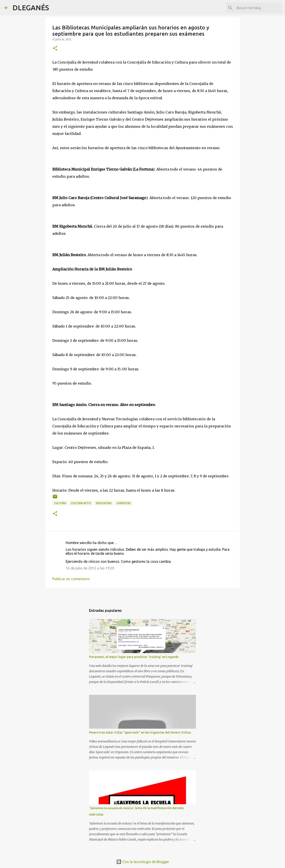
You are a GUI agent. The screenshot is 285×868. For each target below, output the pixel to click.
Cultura (60, 503)
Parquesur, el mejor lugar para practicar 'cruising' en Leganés (134, 657)
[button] (55, 48)
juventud (123, 503)
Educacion (104, 503)
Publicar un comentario (71, 579)
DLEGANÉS (31, 8)
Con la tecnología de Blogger (143, 862)
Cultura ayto (81, 503)
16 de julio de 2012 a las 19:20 (90, 568)
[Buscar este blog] (258, 8)
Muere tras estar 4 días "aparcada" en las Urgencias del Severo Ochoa (140, 732)
